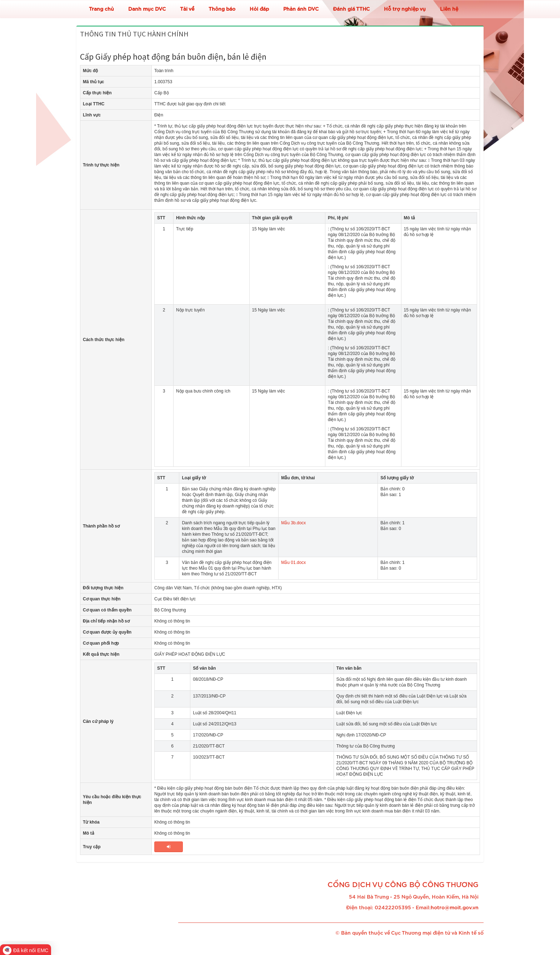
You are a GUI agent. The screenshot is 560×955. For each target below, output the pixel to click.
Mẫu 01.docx (293, 562)
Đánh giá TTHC (351, 9)
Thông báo (222, 9)
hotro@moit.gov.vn (455, 908)
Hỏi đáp (259, 9)
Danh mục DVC (147, 9)
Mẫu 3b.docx (293, 523)
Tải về (187, 9)
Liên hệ (449, 9)
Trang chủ (101, 9)
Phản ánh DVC (301, 9)
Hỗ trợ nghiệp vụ (405, 9)
